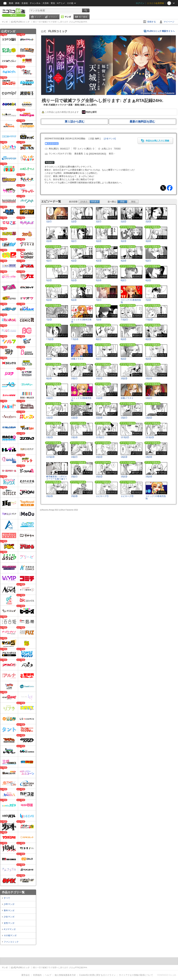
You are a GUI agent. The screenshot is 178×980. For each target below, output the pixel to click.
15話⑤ (50, 496)
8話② (123, 339)
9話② (123, 359)
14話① (74, 457)
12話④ (99, 418)
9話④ (49, 378)
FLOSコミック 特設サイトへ (161, 31)
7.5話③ (50, 339)
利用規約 (37, 975)
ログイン (140, 3)
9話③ (148, 359)
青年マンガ (9, 911)
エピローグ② (127, 496)
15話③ (124, 477)
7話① (99, 300)
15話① (74, 477)
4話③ (99, 261)
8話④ (49, 359)
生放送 (25, 3)
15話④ (149, 477)
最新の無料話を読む (142, 122)
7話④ (99, 320)
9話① (99, 359)
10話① (74, 378)
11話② (99, 398)
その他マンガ (10, 935)
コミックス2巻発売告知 (81, 399)
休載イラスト (77, 359)
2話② (123, 221)
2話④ (49, 241)
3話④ (148, 241)
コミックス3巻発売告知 (156, 497)
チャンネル (35, 3)
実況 (53, 3)
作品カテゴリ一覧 (13, 892)
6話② (148, 280)
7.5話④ (75, 339)
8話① (99, 339)
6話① (123, 280)
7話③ (49, 320)
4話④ (123, 261)
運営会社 (26, 975)
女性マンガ (9, 923)
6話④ (74, 300)
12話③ (74, 418)
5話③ (74, 280)
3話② (99, 241)
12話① (149, 398)
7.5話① (124, 320)
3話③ (123, 241)
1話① (49, 221)
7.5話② (149, 320)
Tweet (163, 188)
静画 (17, 3)
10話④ (149, 378)
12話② (50, 418)
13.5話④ (50, 457)
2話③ (148, 221)
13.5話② (125, 437)
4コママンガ (10, 929)
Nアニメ (61, 3)
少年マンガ (9, 904)
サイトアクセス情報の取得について (136, 975)
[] (110, 139)
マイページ (169, 22)
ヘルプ (48, 975)
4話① (49, 261)
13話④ (74, 437)
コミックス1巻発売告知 (131, 301)
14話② (99, 457)
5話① (148, 261)
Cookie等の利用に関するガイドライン (97, 975)
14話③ (124, 457)
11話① (50, 398)
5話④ (99, 280)
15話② (99, 477)
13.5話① (100, 437)
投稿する (152, 22)
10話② (99, 378)
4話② (74, 261)
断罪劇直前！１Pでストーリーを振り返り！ (57, 478)
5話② (49, 280)
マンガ (68, 17)
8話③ (148, 339)
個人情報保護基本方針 (65, 975)
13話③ (50, 437)
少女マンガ (9, 917)
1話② (74, 221)
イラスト (53, 17)
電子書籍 (83, 17)
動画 (11, 3)
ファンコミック (11, 942)
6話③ (49, 300)
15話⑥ (74, 496)
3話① (74, 241)
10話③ (124, 378)
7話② (148, 300)
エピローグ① (102, 496)
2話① (99, 221)
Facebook (170, 188)
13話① (124, 418)
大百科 (46, 3)
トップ (38, 17)
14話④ (149, 457)
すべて (7, 898)
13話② (149, 418)
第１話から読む (75, 122)
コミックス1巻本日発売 (81, 321)
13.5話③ (150, 437)
